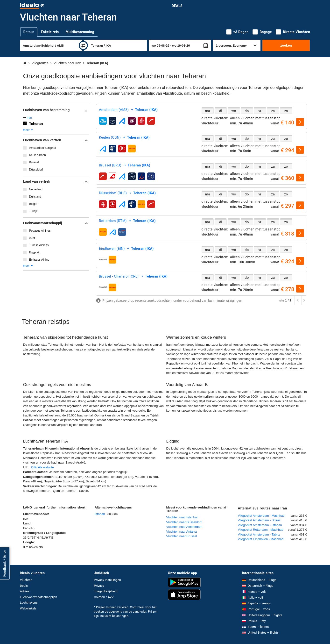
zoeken (286, 45)
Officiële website (42, 467)
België (33, 204)
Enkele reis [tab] (50, 32)
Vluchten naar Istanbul (182, 517)
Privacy (99, 586)
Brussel (34, 162)
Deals (177, 6)
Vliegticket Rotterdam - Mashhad (261, 530)
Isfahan (100, 514)
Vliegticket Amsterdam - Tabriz (259, 534)
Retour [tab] (29, 32)
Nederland (36, 189)
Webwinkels (28, 608)
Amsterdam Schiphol (43, 148)
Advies (25, 591)
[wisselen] (83, 45)
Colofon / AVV (104, 597)
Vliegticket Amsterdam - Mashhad (261, 516)
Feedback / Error (5, 563)
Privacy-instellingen (107, 580)
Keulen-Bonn (38, 155)
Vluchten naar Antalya (182, 532)
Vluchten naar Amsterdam (184, 527)
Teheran (36, 124)
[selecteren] (300, 122)
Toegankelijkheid (106, 591)
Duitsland (35, 197)
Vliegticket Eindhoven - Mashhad (261, 539)
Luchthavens (29, 603)
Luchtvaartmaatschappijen (39, 597)
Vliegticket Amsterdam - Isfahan (260, 525)
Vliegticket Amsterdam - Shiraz (259, 520)
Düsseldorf (36, 170)
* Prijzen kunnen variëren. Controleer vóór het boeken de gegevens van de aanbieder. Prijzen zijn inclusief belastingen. (126, 612)
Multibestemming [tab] (80, 32)
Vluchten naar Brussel (182, 536)
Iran (29, 118)
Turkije (34, 211)
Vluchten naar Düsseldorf (184, 522)
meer (28, 130)
